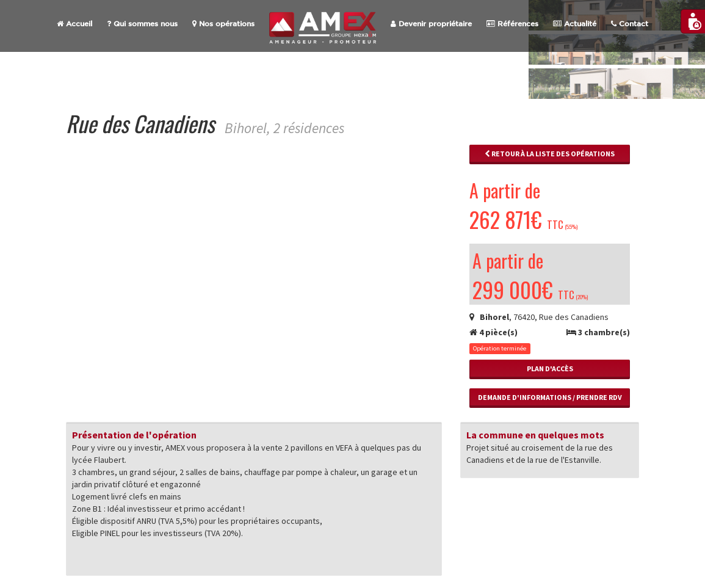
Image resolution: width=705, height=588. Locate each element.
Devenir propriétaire (431, 24)
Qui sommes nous (142, 24)
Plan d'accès (550, 368)
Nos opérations (223, 24)
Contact (630, 24)
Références (512, 24)
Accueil (74, 24)
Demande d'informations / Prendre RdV (550, 397)
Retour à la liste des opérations (550, 154)
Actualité (575, 24)
